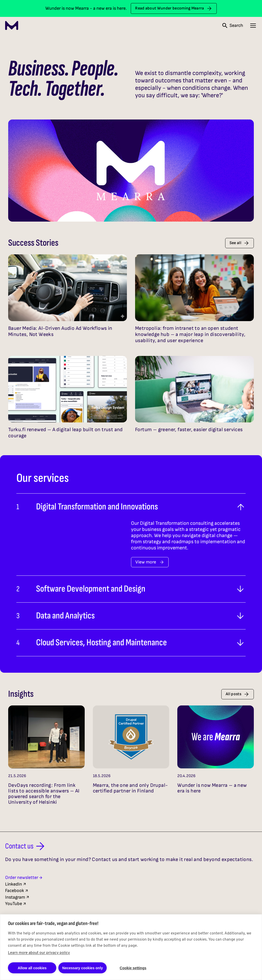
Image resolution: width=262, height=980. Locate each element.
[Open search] (233, 26)
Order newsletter (24, 878)
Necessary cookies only (83, 968)
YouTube (16, 904)
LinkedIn (16, 884)
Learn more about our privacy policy (39, 953)
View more (150, 562)
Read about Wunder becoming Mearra (174, 8)
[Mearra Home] (12, 25)
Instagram (17, 897)
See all (239, 243)
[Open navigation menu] (253, 26)
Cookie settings (133, 968)
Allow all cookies (32, 968)
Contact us (26, 846)
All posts (238, 694)
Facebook (17, 891)
